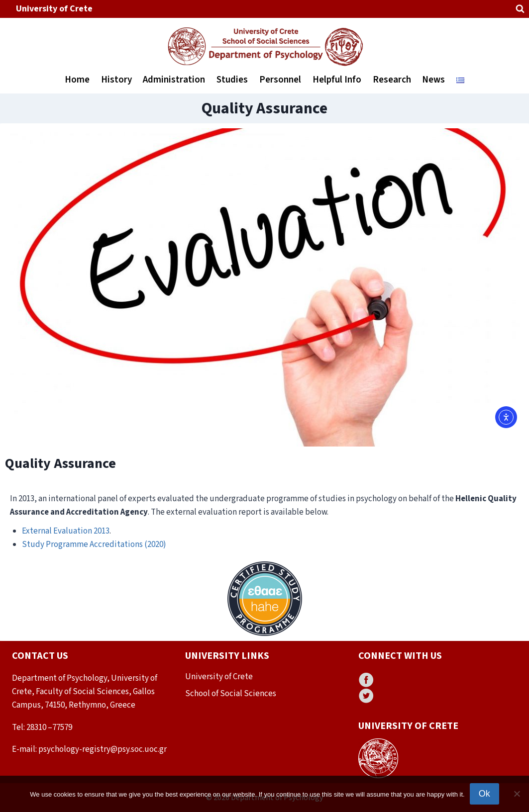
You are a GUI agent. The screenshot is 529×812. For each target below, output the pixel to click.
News (433, 80)
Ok (484, 794)
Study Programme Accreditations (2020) (94, 544)
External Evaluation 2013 (66, 531)
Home (77, 80)
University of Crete (54, 9)
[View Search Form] (520, 9)
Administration (174, 80)
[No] (517, 794)
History (116, 80)
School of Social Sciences (231, 694)
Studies (232, 80)
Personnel (280, 80)
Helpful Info (337, 80)
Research (392, 80)
